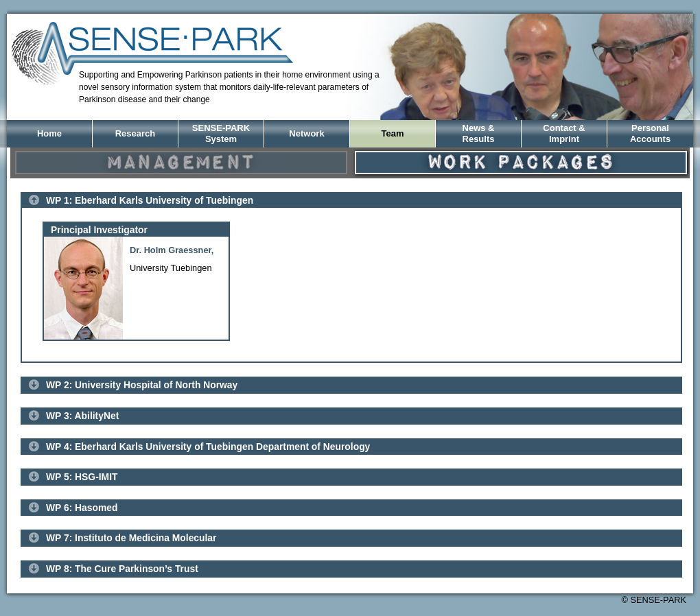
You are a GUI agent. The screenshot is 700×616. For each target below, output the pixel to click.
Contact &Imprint (564, 133)
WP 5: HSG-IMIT (82, 477)
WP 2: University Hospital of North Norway (142, 385)
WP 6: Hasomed (82, 508)
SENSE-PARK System (221, 133)
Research (136, 133)
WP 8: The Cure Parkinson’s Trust (122, 569)
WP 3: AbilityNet (82, 416)
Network (306, 133)
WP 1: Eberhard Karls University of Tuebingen (150, 200)
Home (49, 133)
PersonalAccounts (650, 133)
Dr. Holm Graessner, (172, 250)
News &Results (479, 133)
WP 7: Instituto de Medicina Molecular (131, 538)
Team (393, 133)
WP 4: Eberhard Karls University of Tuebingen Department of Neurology (208, 447)
